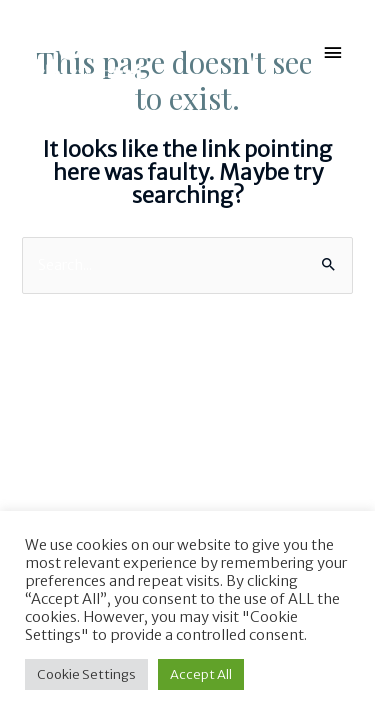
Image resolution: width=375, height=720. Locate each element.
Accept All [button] (201, 674)
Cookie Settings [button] (86, 674)
